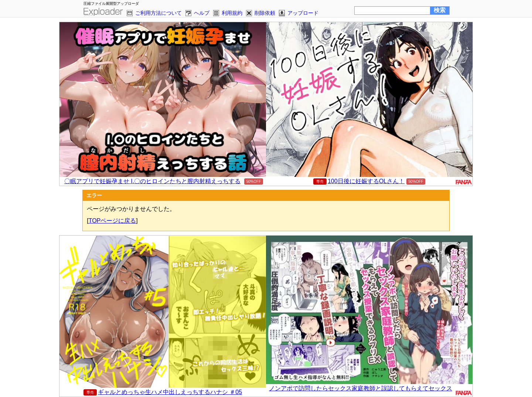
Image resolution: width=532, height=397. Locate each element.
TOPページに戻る (112, 221)
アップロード (303, 13)
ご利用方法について (158, 13)
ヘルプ (202, 13)
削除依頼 (265, 13)
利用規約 (232, 13)
